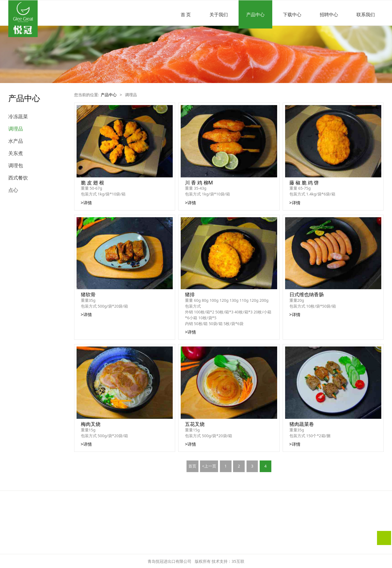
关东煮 (16, 153)
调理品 (16, 129)
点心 (13, 190)
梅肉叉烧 (91, 424)
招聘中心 (329, 14)
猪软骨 (88, 294)
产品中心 (255, 14)
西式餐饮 (18, 178)
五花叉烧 (195, 424)
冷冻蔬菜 (18, 116)
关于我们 (219, 14)
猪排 (190, 294)
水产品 (16, 141)
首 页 (186, 14)
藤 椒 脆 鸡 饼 (304, 183)
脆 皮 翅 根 (93, 183)
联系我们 (366, 14)
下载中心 (292, 14)
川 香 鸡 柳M (199, 183)
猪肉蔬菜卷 (302, 424)
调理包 (16, 165)
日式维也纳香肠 (307, 294)
